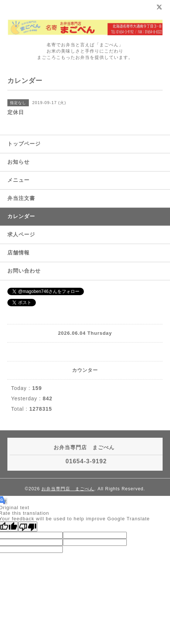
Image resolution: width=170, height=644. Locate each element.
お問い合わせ (24, 271)
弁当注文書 (21, 198)
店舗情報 (18, 253)
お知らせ (18, 162)
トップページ (24, 144)
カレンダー (21, 216)
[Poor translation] (28, 527)
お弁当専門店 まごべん (68, 489)
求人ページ (21, 234)
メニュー (18, 180)
